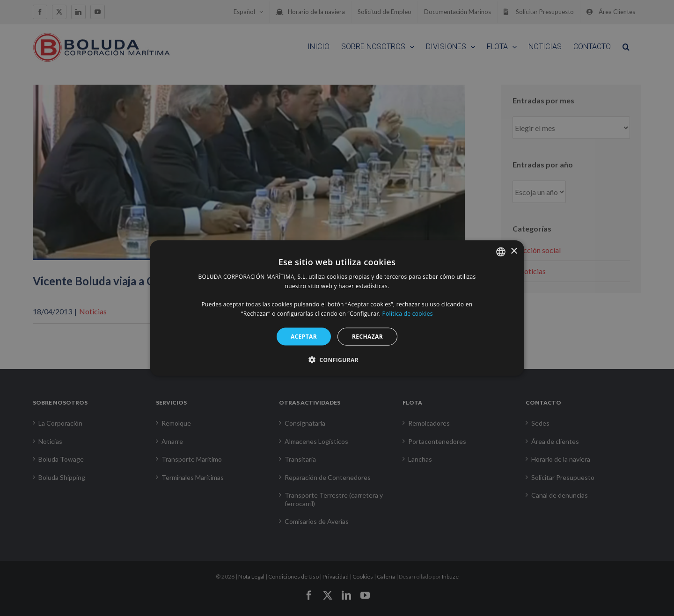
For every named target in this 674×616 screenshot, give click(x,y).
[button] (337, 360)
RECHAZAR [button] (367, 336)
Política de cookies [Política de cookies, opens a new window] (408, 314)
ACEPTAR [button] (304, 336)
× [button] (514, 251)
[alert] (337, 308)
